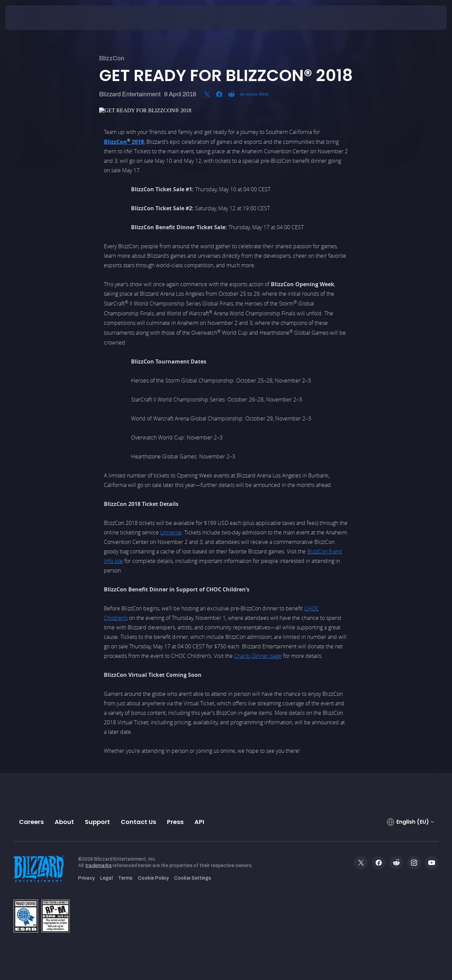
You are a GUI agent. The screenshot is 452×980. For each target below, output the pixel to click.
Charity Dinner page (258, 656)
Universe (171, 532)
